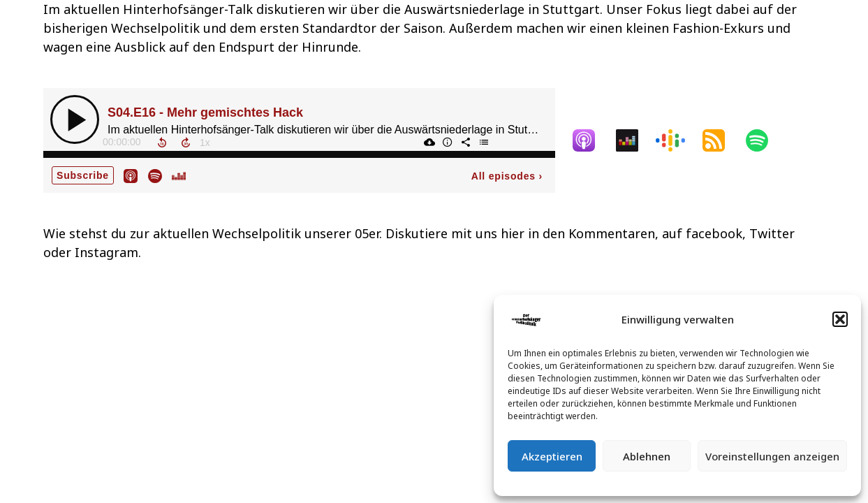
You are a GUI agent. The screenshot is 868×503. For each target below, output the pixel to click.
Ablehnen (647, 456)
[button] (840, 319)
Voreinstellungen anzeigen (772, 456)
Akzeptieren (552, 456)
